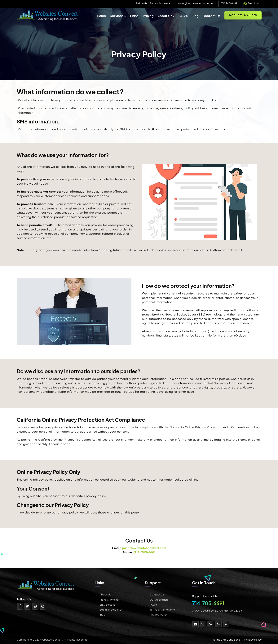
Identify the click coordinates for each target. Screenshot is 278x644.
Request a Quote (243, 15)
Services (117, 16)
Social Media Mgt (111, 610)
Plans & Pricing (142, 16)
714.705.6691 (229, 4)
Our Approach (159, 600)
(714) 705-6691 (145, 553)
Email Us (251, 4)
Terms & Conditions (162, 610)
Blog (195, 16)
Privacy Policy (159, 615)
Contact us (157, 595)
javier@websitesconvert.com (197, 4)
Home (101, 16)
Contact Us (212, 16)
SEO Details (107, 605)
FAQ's (153, 605)
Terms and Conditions (226, 640)
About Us (165, 16)
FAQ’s (183, 16)
